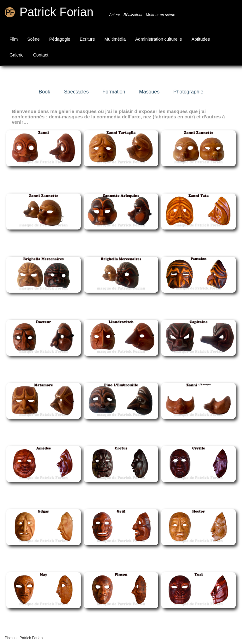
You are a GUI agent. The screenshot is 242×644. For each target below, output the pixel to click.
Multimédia (115, 39)
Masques (149, 92)
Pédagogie (60, 39)
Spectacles (76, 92)
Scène (33, 39)
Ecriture (87, 39)
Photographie (188, 92)
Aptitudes (201, 39)
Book (44, 92)
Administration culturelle (159, 39)
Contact (41, 55)
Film (14, 39)
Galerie (17, 55)
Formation (114, 92)
